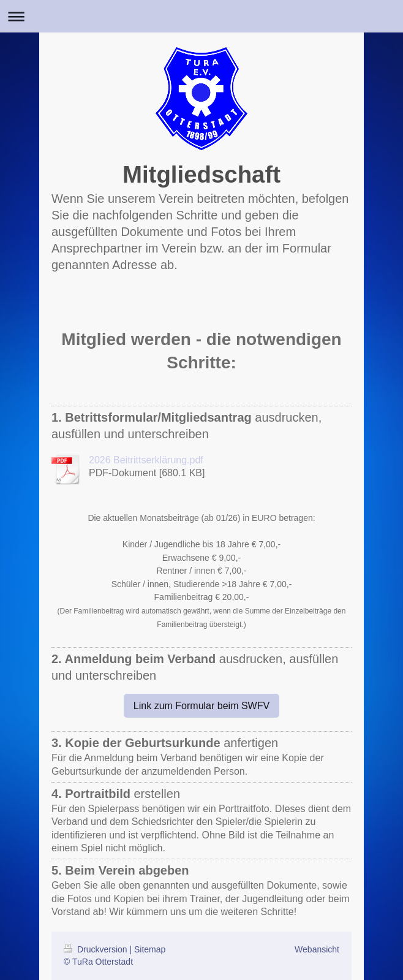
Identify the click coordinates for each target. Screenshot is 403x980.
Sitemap (150, 949)
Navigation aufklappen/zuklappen (201, 16)
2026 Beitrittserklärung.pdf (146, 460)
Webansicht (317, 949)
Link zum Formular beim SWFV (201, 706)
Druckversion (96, 949)
